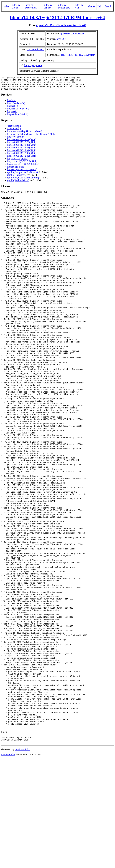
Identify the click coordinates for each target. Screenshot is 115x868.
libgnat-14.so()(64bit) (18, 117)
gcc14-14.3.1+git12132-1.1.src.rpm (78, 55)
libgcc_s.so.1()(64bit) (18, 161)
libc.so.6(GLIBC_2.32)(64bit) (22, 148)
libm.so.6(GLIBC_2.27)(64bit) (22, 172)
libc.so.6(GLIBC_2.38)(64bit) (22, 156)
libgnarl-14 (13, 109)
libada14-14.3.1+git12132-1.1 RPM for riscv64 (57, 17)
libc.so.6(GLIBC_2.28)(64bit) (22, 145)
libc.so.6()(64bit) (15, 139)
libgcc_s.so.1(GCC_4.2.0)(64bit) (23, 167)
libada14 (11, 103)
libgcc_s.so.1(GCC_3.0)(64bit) (22, 164)
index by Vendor (48, 6)
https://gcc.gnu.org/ (34, 65)
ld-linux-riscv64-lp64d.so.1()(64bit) (25, 134)
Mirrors (91, 6)
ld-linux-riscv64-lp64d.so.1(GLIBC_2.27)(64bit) (31, 137)
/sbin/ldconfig (14, 128)
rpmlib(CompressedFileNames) (23, 175)
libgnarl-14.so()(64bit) (18, 111)
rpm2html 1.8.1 (22, 859)
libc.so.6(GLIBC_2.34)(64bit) (22, 153)
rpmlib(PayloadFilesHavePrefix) (23, 180)
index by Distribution (31, 6)
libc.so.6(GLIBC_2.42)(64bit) (22, 159)
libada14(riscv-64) (16, 106)
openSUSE (61, 39)
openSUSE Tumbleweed (72, 34)
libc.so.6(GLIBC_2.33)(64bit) (22, 150)
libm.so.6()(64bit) (16, 169)
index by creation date (64, 6)
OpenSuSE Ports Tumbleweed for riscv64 (61, 25)
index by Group (16, 6)
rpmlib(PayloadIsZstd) (18, 183)
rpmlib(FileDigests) (17, 178)
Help (100, 6)
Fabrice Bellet (8, 864)
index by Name (79, 6)
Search (108, 6)
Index (6, 6)
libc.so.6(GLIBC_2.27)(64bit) (22, 142)
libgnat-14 (12, 114)
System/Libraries (36, 50)
